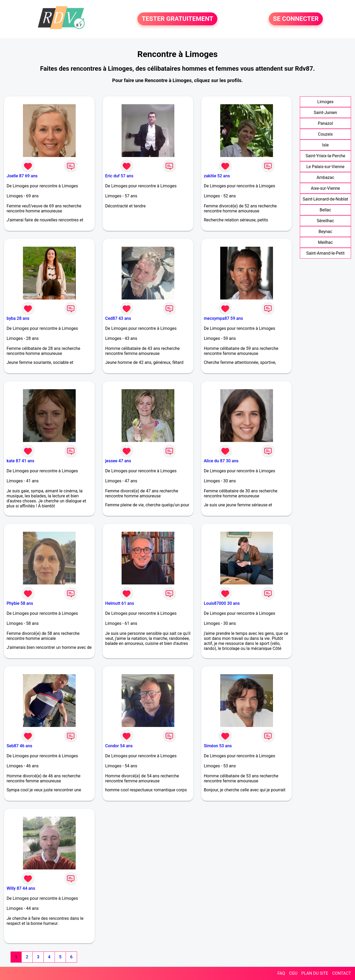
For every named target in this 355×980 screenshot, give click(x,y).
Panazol (325, 123)
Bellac (325, 210)
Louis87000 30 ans (222, 603)
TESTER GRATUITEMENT (177, 19)
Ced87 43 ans (118, 318)
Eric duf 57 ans (119, 176)
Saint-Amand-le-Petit (325, 253)
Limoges (325, 102)
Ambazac (325, 177)
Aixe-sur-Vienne (325, 188)
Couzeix (325, 134)
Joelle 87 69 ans (22, 176)
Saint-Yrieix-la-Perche (325, 156)
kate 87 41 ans (20, 461)
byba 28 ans (18, 318)
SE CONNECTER (296, 19)
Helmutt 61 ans (120, 603)
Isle (325, 145)
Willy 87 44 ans (21, 888)
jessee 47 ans (118, 461)
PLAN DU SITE (315, 973)
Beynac (325, 232)
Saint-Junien (325, 113)
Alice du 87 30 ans (221, 461)
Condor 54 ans (119, 746)
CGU (293, 973)
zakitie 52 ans (217, 176)
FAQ (281, 973)
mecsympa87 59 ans (224, 318)
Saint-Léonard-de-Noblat (325, 199)
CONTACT (342, 973)
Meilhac (325, 242)
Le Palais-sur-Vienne (325, 167)
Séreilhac (325, 221)
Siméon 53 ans (218, 746)
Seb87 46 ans (19, 746)
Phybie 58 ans (20, 603)
